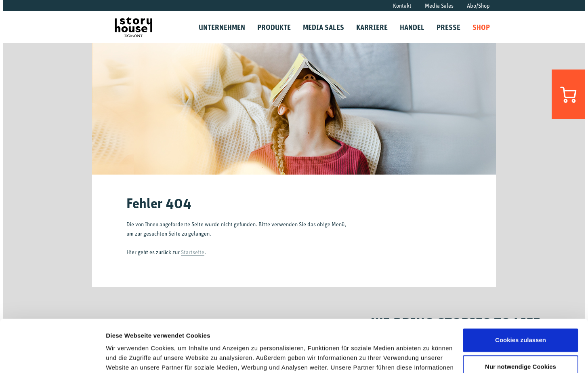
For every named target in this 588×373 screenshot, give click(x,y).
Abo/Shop (478, 5)
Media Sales (439, 5)
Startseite (193, 252)
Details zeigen (126, 357)
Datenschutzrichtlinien (332, 335)
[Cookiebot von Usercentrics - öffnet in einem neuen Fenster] (52, 357)
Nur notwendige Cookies (521, 314)
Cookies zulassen (521, 288)
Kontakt (402, 5)
